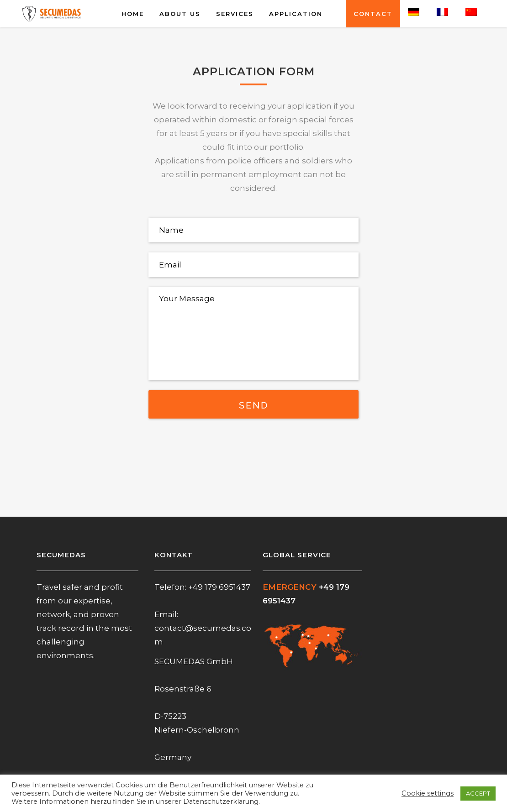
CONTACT (373, 14)
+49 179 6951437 (219, 587)
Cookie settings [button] (428, 793)
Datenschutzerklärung (221, 802)
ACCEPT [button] (478, 793)
